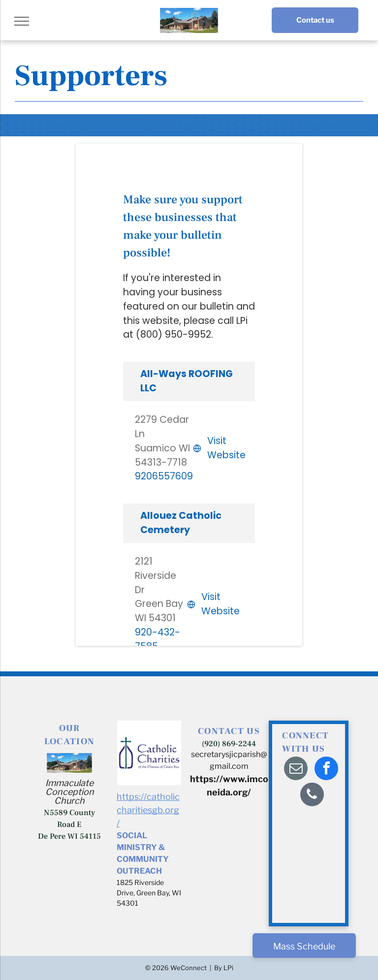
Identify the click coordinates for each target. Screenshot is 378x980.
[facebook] (326, 770)
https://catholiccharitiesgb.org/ (148, 810)
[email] (296, 770)
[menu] (22, 21)
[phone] (312, 796)
